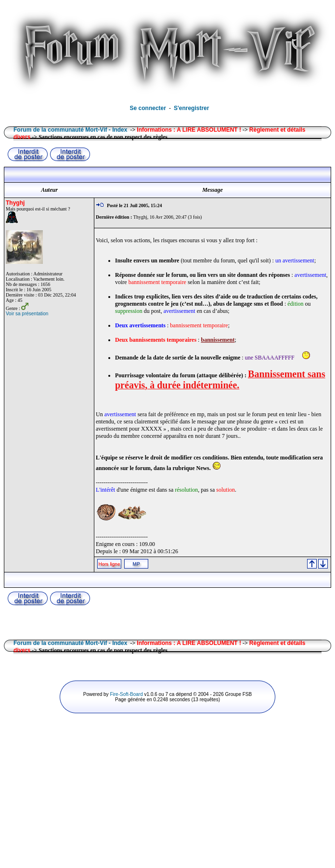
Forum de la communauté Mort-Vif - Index (70, 130)
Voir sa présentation (27, 314)
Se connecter (148, 108)
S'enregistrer (192, 108)
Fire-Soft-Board (126, 694)
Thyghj (15, 203)
